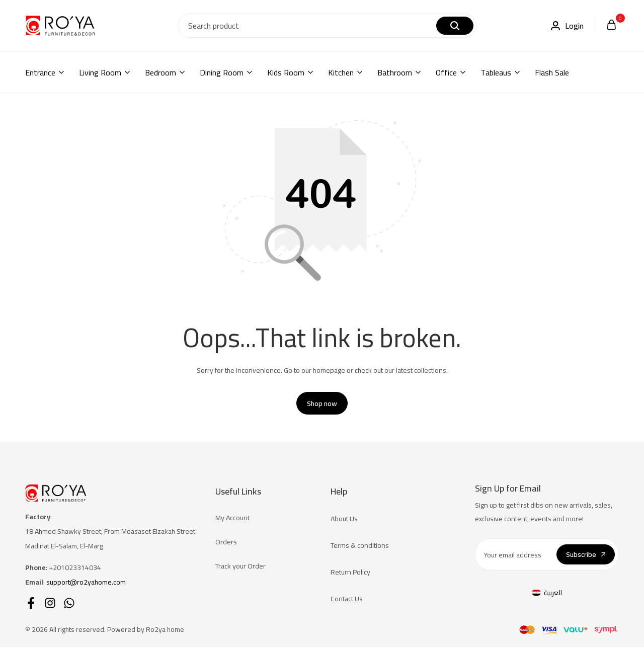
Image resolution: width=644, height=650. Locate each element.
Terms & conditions (360, 548)
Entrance (40, 72)
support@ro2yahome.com (86, 585)
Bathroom (395, 72)
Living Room (100, 72)
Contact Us (347, 601)
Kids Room (286, 72)
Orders (226, 544)
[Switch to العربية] (547, 595)
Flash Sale (552, 72)
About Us (344, 521)
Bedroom (160, 72)
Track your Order (240, 568)
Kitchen (341, 72)
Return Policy (350, 575)
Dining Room (222, 72)
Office (446, 72)
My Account (232, 520)
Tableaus (496, 72)
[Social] (31, 605)
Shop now (322, 406)
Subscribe (586, 557)
